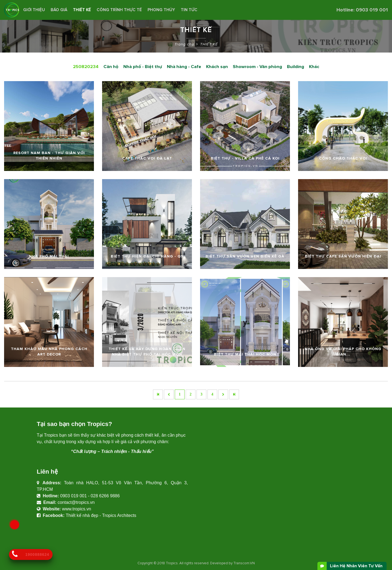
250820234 (86, 67)
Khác (314, 67)
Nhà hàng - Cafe (184, 67)
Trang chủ (184, 44)
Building (295, 67)
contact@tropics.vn (76, 502)
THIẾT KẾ (82, 10)
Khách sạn (217, 67)
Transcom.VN (244, 563)
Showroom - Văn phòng (257, 67)
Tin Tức (189, 10)
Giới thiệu (34, 10)
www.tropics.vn (77, 509)
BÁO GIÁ (59, 10)
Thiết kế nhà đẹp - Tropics (91, 515)
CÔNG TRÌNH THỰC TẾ (119, 10)
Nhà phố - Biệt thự (143, 67)
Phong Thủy (161, 10)
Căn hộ (111, 67)
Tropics (172, 563)
